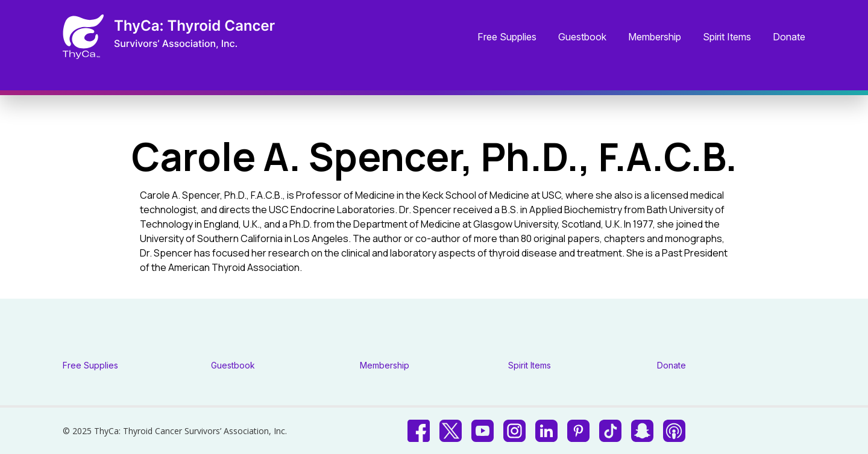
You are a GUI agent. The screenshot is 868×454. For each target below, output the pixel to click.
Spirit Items (727, 37)
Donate (789, 37)
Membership (655, 37)
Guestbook (582, 37)
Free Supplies (507, 37)
